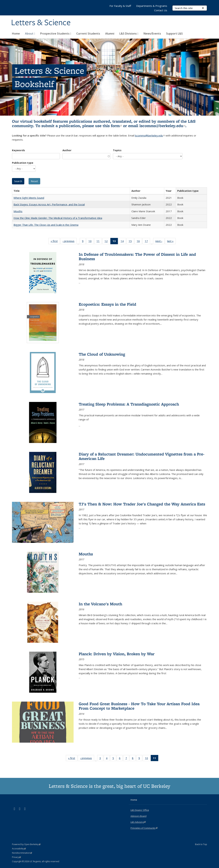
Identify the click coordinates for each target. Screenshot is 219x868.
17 (147, 242)
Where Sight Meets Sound (29, 198)
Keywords (18, 150)
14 (123, 242)
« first (55, 242)
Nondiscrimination (22, 853)
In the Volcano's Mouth (100, 604)
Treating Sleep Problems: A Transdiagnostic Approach (129, 404)
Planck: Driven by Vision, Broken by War (117, 654)
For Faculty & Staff (120, 6)
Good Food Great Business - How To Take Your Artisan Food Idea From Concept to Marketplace (139, 706)
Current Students (88, 34)
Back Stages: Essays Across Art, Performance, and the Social (49, 204)
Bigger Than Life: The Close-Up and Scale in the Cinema (46, 225)
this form (112, 126)
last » (171, 242)
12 (107, 242)
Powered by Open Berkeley (26, 844)
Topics (117, 150)
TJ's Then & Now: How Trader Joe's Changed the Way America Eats (142, 504)
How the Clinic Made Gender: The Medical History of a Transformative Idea (58, 218)
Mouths (18, 211)
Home (16, 34)
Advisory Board (139, 816)
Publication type (23, 163)
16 (139, 242)
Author (67, 150)
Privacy (16, 857)
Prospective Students (56, 34)
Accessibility (19, 849)
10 (91, 242)
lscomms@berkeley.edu (162, 126)
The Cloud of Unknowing (102, 354)
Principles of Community (144, 828)
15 (131, 242)
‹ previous (70, 242)
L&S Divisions (129, 34)
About (30, 34)
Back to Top (201, 844)
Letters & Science (41, 23)
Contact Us (161, 10)
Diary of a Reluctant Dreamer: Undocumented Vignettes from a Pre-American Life (142, 456)
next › (160, 242)
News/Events (152, 34)
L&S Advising (138, 822)
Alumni (110, 34)
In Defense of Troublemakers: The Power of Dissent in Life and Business (137, 256)
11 (99, 242)
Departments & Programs (152, 6)
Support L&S (174, 34)
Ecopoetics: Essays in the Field (107, 304)
